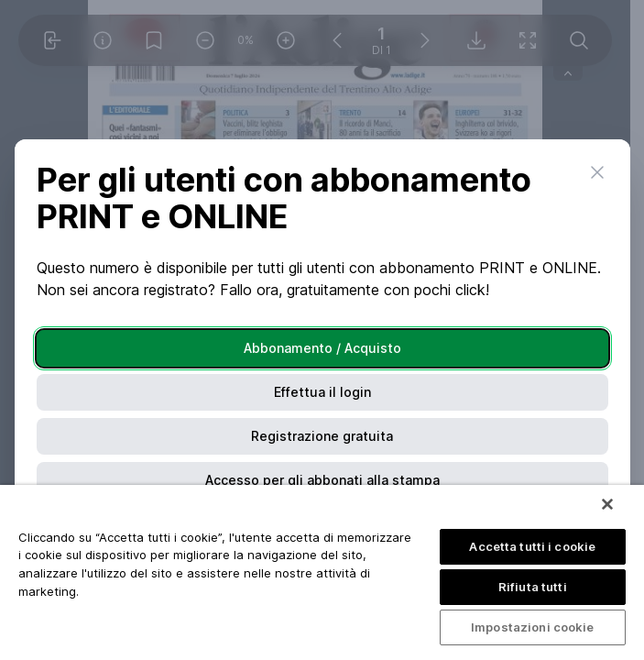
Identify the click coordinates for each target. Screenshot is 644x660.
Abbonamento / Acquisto (322, 348)
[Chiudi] (607, 504)
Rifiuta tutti (533, 587)
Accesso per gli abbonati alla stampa (322, 480)
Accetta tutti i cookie (532, 546)
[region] (322, 572)
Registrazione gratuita (322, 436)
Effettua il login (322, 392)
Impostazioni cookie (532, 627)
